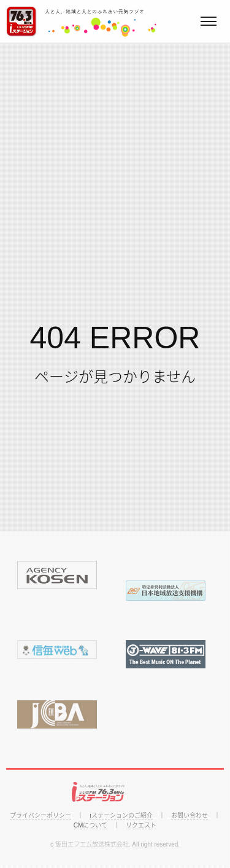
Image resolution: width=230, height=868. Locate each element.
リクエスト (141, 825)
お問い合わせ (190, 815)
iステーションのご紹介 (121, 815)
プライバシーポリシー (40, 815)
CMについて (91, 825)
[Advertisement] (115, 164)
